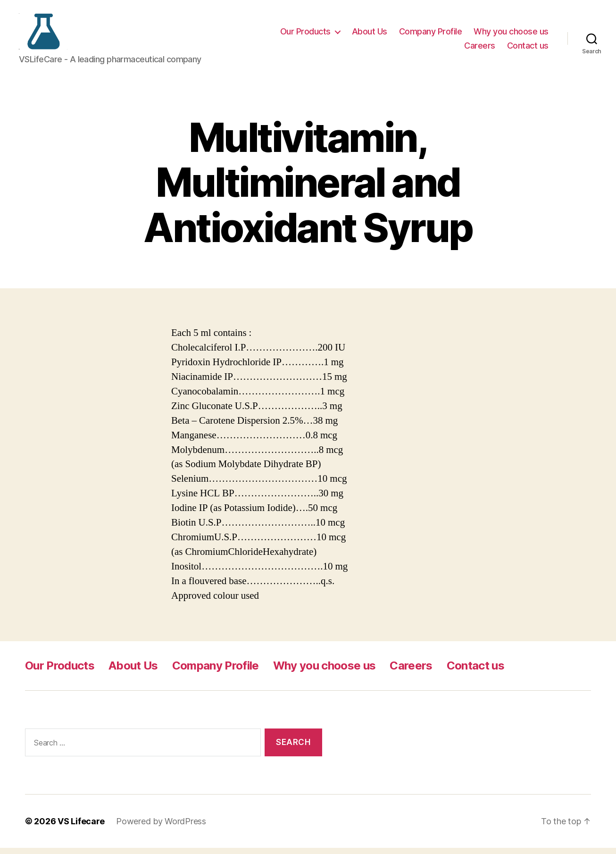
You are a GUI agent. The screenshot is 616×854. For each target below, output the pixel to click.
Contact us (528, 48)
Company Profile (431, 35)
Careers (480, 48)
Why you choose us (511, 35)
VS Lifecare (81, 827)
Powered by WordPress (161, 827)
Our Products (305, 35)
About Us (370, 35)
